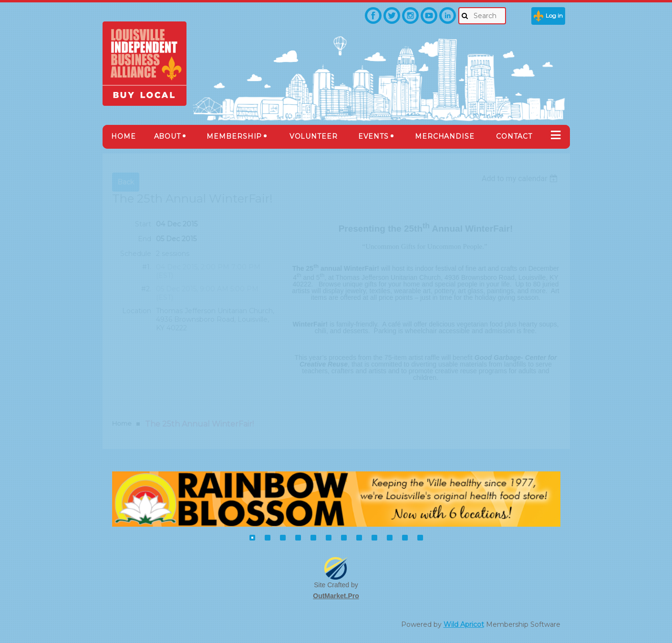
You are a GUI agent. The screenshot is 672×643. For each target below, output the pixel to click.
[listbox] (521, 179)
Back (126, 182)
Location (137, 311)
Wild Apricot (464, 624)
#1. (147, 267)
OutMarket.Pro (336, 596)
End (145, 239)
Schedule (136, 254)
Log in (554, 15)
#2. (146, 289)
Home (122, 423)
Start (143, 224)
